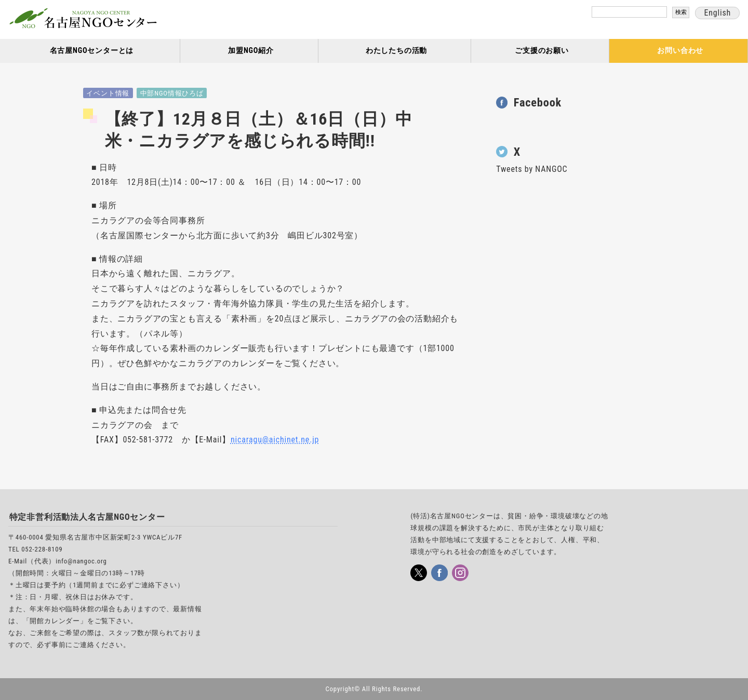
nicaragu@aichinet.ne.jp (275, 440)
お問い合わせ (680, 51)
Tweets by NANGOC (532, 169)
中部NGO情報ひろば (172, 93)
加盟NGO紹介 (251, 51)
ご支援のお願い (542, 51)
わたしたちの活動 (396, 51)
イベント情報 (108, 93)
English (717, 13)
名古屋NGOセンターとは (92, 51)
